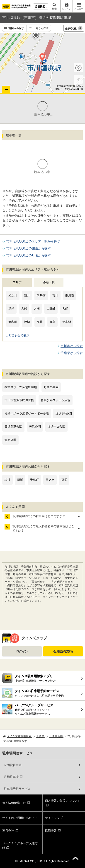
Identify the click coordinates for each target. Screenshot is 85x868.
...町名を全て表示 (18, 335)
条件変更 (74, 28)
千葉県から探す (72, 353)
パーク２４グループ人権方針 (20, 846)
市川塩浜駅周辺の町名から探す (29, 255)
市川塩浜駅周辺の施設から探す (29, 248)
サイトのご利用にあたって (20, 818)
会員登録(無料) (63, 651)
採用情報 (51, 831)
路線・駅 (49, 282)
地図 (16, 28)
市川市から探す (72, 346)
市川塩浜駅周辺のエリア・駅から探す (33, 241)
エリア (17, 282)
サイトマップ (54, 818)
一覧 (41, 28)
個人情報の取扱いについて (63, 801)
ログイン (22, 651)
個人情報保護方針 (14, 803)
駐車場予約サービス (17, 789)
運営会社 (8, 831)
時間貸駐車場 (13, 765)
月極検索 (40, 7)
